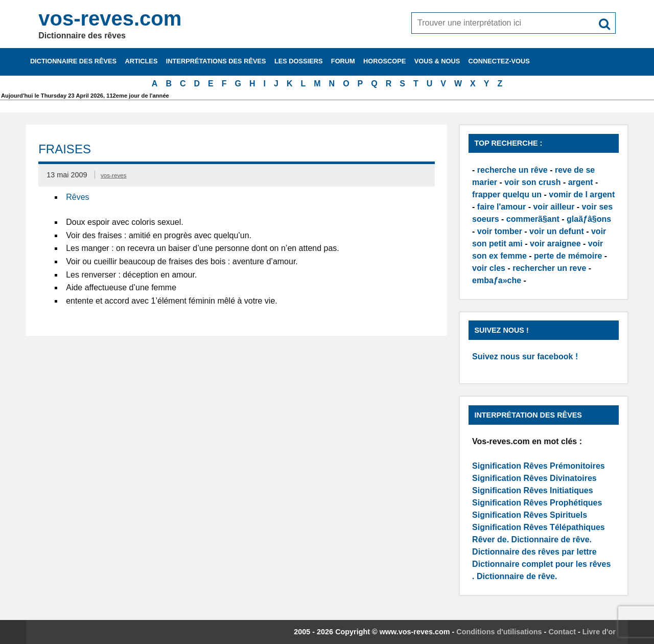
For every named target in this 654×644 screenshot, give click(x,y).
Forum (343, 61)
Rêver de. (491, 539)
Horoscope (384, 61)
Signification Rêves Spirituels (530, 515)
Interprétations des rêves (216, 61)
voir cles (489, 268)
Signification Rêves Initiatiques (533, 490)
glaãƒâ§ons (589, 219)
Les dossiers (299, 61)
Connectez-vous (499, 61)
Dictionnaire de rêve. (552, 539)
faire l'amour (501, 207)
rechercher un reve (549, 268)
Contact (562, 632)
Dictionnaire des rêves (73, 61)
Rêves (77, 197)
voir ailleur (554, 207)
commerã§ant (533, 219)
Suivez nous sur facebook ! (525, 356)
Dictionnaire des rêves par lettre (534, 552)
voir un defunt (557, 231)
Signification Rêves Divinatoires (534, 478)
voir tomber (500, 231)
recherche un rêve (512, 170)
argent (581, 182)
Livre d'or (599, 632)
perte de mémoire (568, 256)
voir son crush (532, 182)
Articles (141, 61)
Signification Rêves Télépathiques (539, 527)
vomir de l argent (582, 194)
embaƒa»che (497, 280)
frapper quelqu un (507, 194)
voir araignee (555, 244)
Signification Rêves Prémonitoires (539, 466)
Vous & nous (437, 61)
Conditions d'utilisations (499, 632)
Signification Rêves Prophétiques (537, 503)
